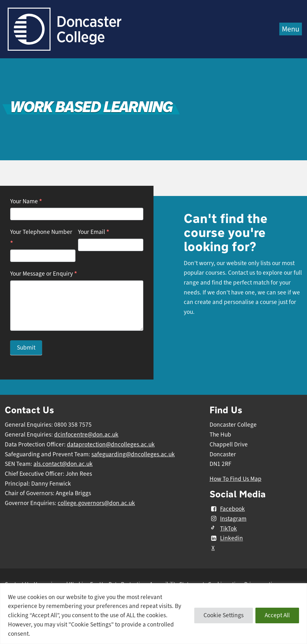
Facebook (227, 509)
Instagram (228, 519)
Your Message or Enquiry (44, 274)
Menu (291, 29)
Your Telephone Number (41, 238)
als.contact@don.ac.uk (63, 464)
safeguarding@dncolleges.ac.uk (133, 454)
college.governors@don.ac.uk (96, 503)
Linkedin (226, 539)
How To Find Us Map (236, 479)
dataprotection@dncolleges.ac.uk (111, 445)
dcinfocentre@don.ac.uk (86, 435)
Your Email (94, 232)
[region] (153, 614)
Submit (26, 348)
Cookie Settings (224, 615)
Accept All (277, 615)
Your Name (26, 201)
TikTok (223, 529)
